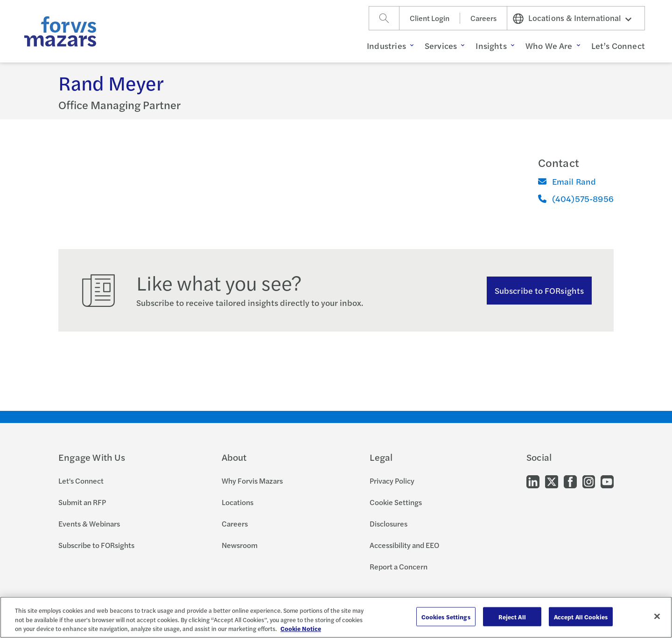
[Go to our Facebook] (570, 481)
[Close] (657, 616)
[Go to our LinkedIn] (533, 481)
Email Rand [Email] (567, 181)
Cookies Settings (446, 616)
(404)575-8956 (576, 198)
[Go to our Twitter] (552, 481)
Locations (238, 502)
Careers (483, 18)
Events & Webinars (89, 524)
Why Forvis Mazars (252, 481)
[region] (336, 617)
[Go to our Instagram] (589, 481)
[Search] (384, 18)
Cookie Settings (396, 502)
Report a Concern (399, 566)
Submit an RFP (82, 502)
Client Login (430, 18)
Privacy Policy (392, 481)
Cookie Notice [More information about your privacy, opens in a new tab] (301, 628)
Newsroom (240, 545)
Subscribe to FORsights (539, 290)
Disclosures (388, 524)
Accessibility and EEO (404, 545)
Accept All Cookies (581, 616)
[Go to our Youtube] (607, 481)
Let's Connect (81, 481)
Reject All (512, 616)
